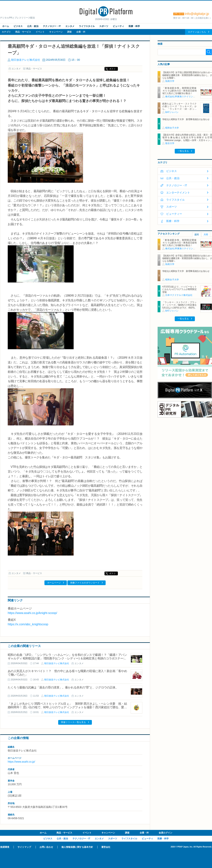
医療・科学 (134, 26)
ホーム (6, 26)
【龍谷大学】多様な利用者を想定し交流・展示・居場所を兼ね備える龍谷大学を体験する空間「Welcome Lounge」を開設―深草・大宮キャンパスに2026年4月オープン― (187, 139)
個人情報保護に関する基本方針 (77, 847)
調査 (69, 32)
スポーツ (104, 26)
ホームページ (54, 583)
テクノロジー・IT (52, 26)
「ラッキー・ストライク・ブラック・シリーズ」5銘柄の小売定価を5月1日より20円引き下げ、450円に (179, 305)
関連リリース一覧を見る (73, 722)
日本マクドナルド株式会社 (179, 295)
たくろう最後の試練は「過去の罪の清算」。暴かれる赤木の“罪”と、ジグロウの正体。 (63, 687)
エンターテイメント (178, 193)
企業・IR (81, 32)
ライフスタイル (87, 26)
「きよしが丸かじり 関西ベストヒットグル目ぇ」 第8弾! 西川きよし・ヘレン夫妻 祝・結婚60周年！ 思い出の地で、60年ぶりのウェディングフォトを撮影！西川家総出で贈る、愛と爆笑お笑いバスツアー (67, 707)
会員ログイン (165, 833)
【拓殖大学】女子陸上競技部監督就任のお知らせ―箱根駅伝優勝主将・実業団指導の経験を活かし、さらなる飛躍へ (187, 75)
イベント (40, 32)
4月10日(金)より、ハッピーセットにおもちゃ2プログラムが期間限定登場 (179, 289)
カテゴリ (6, 32)
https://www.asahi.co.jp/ (21, 762)
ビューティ (118, 26)
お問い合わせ (46, 847)
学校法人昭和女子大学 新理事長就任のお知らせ (186, 119)
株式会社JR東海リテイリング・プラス (185, 97)
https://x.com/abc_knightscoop (28, 624)
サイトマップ (24, 847)
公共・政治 (33, 26)
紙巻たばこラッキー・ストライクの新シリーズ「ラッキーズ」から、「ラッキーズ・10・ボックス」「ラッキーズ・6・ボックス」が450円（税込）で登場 (179, 109)
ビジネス (18, 26)
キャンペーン (56, 32)
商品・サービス (23, 32)
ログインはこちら (197, 32)
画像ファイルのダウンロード (85, 583)
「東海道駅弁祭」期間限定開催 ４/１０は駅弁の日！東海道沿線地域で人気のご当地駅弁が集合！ (180, 91)
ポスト (113, 69)
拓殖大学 (170, 81)
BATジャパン (172, 112)
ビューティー (174, 214)
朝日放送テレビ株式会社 (26, 60)
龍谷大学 (170, 143)
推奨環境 (5, 847)
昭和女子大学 (172, 128)
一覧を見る (183, 151)
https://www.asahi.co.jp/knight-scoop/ (32, 613)
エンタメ (70, 26)
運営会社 (106, 847)
